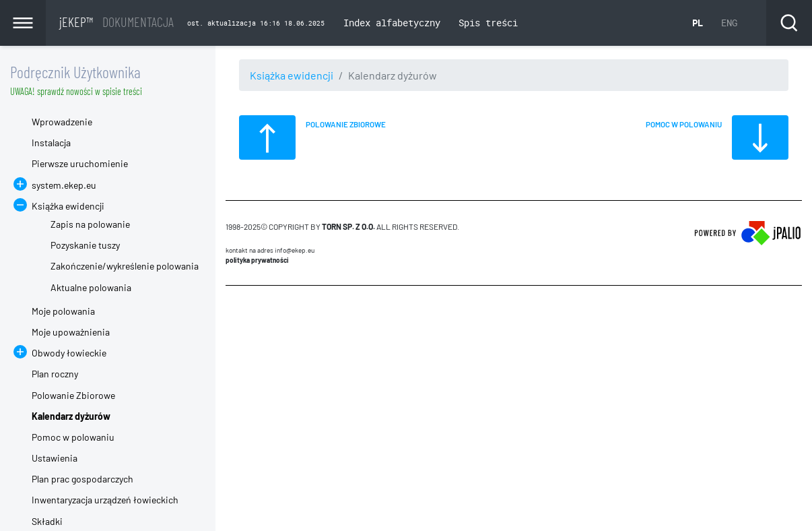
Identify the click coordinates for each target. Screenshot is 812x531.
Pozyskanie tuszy (85, 245)
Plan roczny (55, 374)
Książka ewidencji (292, 75)
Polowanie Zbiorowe (73, 395)
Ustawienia (55, 458)
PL (698, 23)
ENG (729, 23)
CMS (233, 311)
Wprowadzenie (62, 122)
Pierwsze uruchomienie (80, 163)
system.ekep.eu (64, 185)
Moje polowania (63, 311)
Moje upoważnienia (71, 332)
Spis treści (488, 23)
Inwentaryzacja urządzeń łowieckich (105, 500)
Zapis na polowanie (90, 224)
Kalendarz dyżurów (71, 416)
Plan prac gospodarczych (82, 479)
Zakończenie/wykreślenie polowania (125, 266)
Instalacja (51, 143)
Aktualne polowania (91, 287)
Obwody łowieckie (69, 353)
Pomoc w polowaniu (73, 437)
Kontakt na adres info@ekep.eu (270, 250)
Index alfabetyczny (392, 23)
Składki (47, 521)
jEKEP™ (116, 22)
